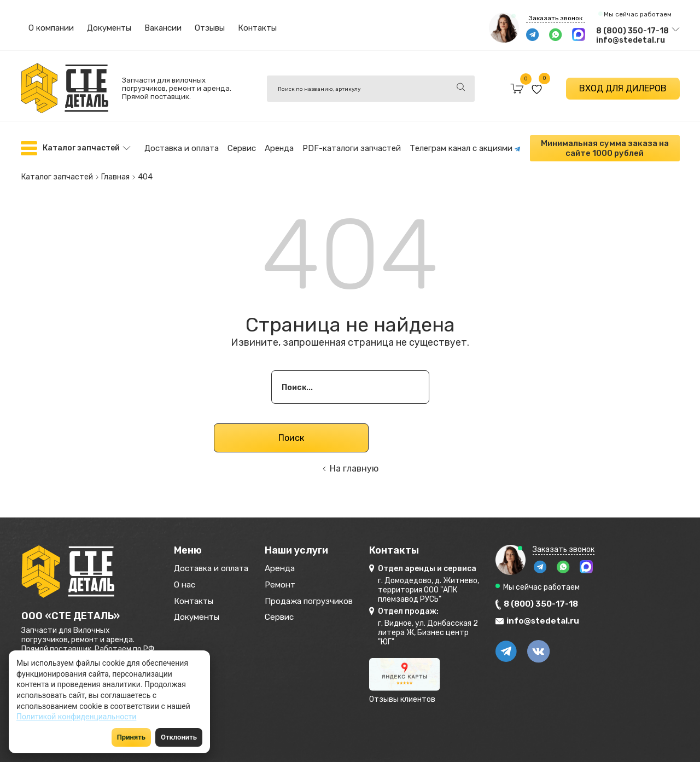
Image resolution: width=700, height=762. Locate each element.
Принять (131, 737)
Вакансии (163, 28)
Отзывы (210, 28)
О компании (51, 28)
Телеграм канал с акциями (465, 147)
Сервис (242, 147)
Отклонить (179, 737)
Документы (109, 28)
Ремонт (299, 583)
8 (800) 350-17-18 (632, 31)
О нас (186, 583)
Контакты (257, 28)
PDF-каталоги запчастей (352, 147)
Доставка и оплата (182, 147)
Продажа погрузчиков (334, 601)
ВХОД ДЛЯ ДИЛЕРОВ (623, 88)
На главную (354, 464)
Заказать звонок (556, 18)
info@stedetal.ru (631, 40)
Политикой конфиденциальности (76, 717)
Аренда (279, 147)
